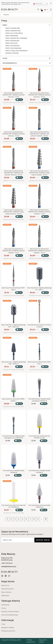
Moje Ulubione (6, 592)
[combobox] (26, 63)
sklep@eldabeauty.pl (9, 567)
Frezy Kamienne (12, 36)
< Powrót (6, 15)
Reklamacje (5, 605)
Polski (38, 3)
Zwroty (4, 608)
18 (46, 519)
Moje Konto (5, 585)
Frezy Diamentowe (13, 31)
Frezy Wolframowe (13, 48)
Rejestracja (5, 596)
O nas (3, 624)
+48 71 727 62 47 (7, 563)
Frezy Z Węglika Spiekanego (17, 51)
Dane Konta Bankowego (10, 615)
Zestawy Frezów (12, 53)
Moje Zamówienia (7, 589)
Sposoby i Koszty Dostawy (10, 612)
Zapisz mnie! (43, 540)
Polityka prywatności (8, 631)
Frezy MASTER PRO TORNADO (16, 38)
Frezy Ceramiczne (13, 28)
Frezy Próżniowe (12, 41)
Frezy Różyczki (11, 43)
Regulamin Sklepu (8, 628)
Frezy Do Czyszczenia (14, 33)
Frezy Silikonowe (12, 46)
